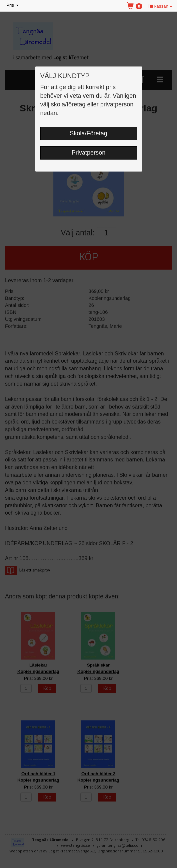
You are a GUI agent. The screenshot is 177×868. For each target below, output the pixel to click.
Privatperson (89, 153)
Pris (13, 5)
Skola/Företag (88, 133)
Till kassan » (160, 6)
